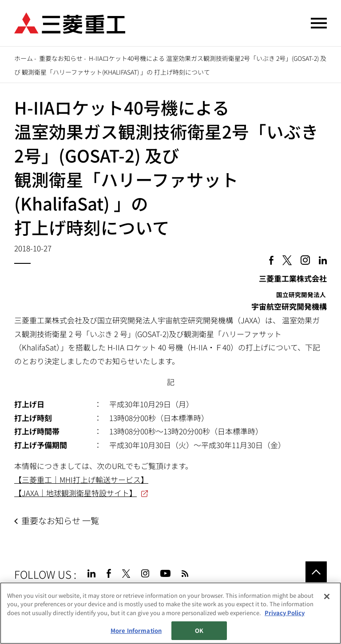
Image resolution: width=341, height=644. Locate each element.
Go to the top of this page (316, 572)
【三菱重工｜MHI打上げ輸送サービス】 (81, 479)
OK (199, 630)
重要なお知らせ (61, 58)
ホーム (24, 58)
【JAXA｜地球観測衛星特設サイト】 (75, 493)
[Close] (327, 596)
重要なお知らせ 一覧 (60, 521)
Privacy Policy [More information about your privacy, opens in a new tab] (285, 613)
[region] (170, 613)
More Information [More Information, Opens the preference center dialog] (136, 630)
